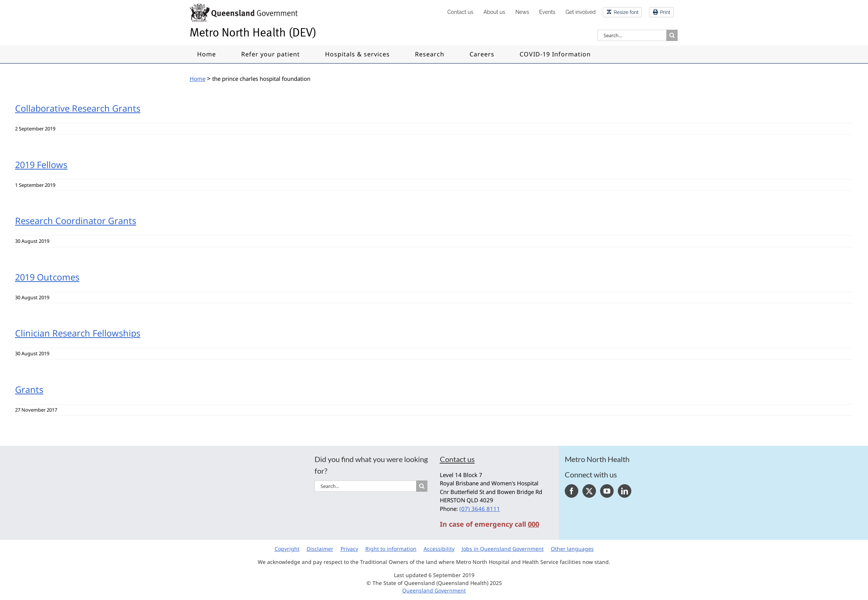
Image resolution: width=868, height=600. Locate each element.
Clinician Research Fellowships (78, 333)
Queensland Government (434, 590)
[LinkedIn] (625, 491)
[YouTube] (607, 491)
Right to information (391, 549)
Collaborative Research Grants (78, 108)
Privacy (349, 549)
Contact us (457, 459)
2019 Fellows (41, 165)
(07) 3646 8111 (480, 509)
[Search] (672, 35)
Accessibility (439, 549)
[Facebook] (572, 491)
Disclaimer (320, 549)
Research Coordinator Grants (76, 221)
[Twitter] (589, 491)
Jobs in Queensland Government (503, 549)
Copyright (287, 549)
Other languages (572, 549)
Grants (29, 389)
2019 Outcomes (47, 277)
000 (534, 524)
